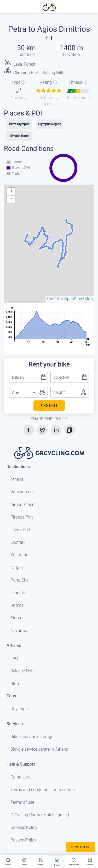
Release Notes (24, 671)
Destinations (18, 467)
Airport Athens (24, 504)
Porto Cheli (21, 580)
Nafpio (17, 568)
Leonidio (18, 593)
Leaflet (53, 299)
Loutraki (18, 542)
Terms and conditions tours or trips (43, 790)
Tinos (16, 618)
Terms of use (22, 802)
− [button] (11, 200)
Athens (17, 479)
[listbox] (24, 393)
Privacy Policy (23, 840)
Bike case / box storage (32, 737)
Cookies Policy (24, 827)
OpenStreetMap (79, 299)
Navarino (19, 631)
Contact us (20, 777)
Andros (17, 605)
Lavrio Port (20, 530)
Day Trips (19, 709)
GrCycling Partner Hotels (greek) (40, 815)
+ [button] (11, 192)
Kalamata (19, 555)
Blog (15, 684)
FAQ (14, 658)
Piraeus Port (22, 517)
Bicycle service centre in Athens (39, 749)
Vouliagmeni (22, 492)
